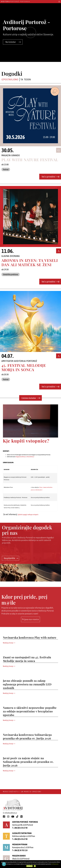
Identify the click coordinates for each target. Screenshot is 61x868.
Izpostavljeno (10, 79)
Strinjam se (30, 866)
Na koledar (13, 42)
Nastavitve (56, 864)
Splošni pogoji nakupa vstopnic (28, 514)
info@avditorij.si (30, 457)
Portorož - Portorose (16, 2)
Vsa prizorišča (11, 558)
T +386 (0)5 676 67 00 (20, 828)
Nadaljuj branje (9, 643)
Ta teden (26, 79)
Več (52, 864)
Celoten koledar (31, 398)
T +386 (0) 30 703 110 (20, 850)
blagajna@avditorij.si (21, 457)
